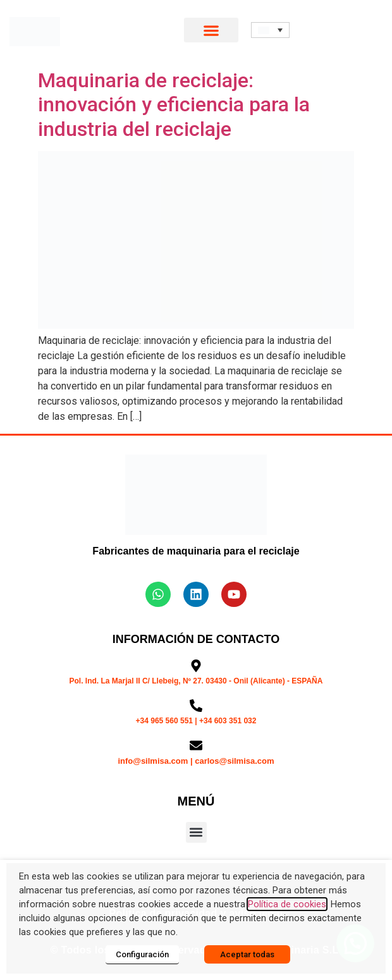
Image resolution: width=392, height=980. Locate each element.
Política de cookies (287, 904)
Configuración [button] (142, 954)
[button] (211, 30)
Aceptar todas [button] (247, 954)
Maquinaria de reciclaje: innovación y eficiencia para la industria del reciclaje (174, 105)
